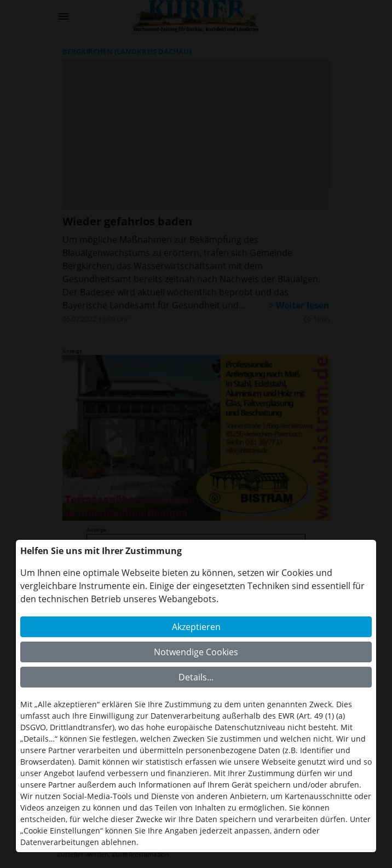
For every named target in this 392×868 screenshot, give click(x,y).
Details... (196, 677)
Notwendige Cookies (196, 652)
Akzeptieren (196, 627)
